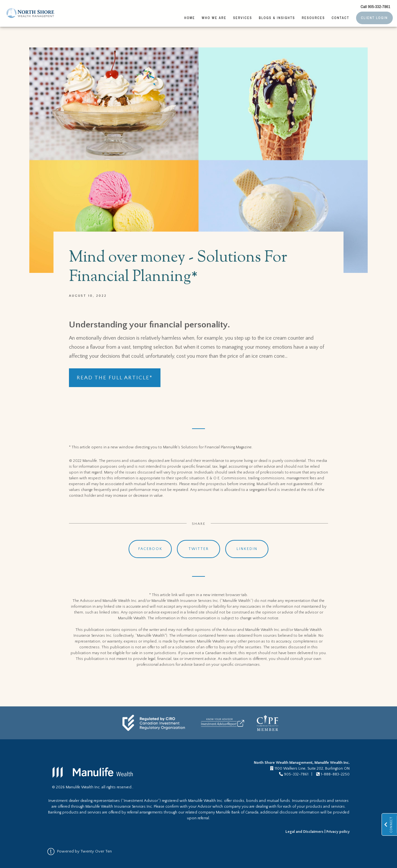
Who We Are (214, 18)
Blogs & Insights (277, 18)
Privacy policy (338, 832)
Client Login (374, 18)
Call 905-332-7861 (375, 6)
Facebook (150, 549)
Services (242, 18)
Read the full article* (115, 378)
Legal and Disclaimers (305, 832)
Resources (313, 18)
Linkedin (247, 549)
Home (190, 18)
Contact (340, 18)
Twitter (199, 549)
